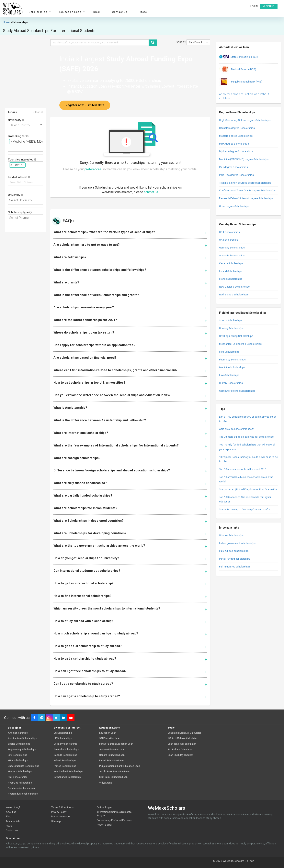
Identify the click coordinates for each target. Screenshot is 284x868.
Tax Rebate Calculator (180, 750)
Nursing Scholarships (231, 328)
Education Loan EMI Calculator (184, 733)
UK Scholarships (229, 240)
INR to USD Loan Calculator (183, 738)
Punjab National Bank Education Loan (120, 766)
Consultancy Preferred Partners (114, 820)
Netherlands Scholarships (234, 295)
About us (11, 812)
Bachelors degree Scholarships (237, 128)
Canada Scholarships (231, 263)
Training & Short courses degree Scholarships (245, 183)
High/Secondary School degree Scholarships (245, 120)
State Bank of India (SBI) (239, 57)
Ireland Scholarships (231, 271)
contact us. (151, 192)
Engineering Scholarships (22, 750)
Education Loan (73, 12)
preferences (93, 169)
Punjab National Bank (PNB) (241, 82)
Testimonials (13, 821)
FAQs (9, 826)
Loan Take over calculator (182, 744)
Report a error (104, 825)
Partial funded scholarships (235, 559)
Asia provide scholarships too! (237, 429)
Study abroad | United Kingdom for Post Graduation (248, 489)
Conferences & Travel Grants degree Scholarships (247, 190)
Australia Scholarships (232, 255)
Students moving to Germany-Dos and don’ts (245, 509)
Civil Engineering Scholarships (236, 336)
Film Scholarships (229, 352)
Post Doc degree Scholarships (236, 175)
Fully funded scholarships (234, 551)
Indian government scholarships (237, 543)
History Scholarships (231, 383)
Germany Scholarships (232, 248)
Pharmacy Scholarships (232, 360)
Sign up (269, 6)
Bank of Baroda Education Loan (116, 744)
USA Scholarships (229, 232)
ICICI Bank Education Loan (113, 777)
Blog (99, 12)
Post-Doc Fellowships (20, 783)
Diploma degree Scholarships (236, 151)
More (146, 12)
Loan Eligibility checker (180, 755)
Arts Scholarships (18, 733)
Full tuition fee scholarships (235, 567)
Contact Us (122, 12)
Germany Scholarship (65, 744)
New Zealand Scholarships (234, 287)
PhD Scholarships (18, 777)
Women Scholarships (231, 535)
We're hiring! (13, 807)
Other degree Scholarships (234, 206)
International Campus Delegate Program (114, 814)
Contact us (12, 830)
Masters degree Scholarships (236, 136)
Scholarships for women (21, 788)
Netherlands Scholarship (67, 777)
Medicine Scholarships (232, 367)
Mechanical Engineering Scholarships (240, 344)
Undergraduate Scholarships (24, 766)
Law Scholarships (229, 375)
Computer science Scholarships (237, 391)
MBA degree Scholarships (234, 144)
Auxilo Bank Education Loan (114, 772)
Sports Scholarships (231, 320)
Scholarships (40, 12)
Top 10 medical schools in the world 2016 (243, 469)
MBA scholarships (18, 761)
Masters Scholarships (20, 772)
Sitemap (56, 821)
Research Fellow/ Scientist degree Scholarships (246, 198)
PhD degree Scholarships (233, 167)
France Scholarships (231, 279)
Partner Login (104, 807)
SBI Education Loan (110, 738)
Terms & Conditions (62, 807)
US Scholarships (63, 733)
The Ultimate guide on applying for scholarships (246, 437)
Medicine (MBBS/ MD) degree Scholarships (244, 159)
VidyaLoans (106, 783)
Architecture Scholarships (22, 738)
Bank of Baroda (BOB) (238, 70)
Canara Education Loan (112, 755)
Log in (254, 6)
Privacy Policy (59, 812)
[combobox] (26, 125)
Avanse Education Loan (112, 750)
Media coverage (60, 816)
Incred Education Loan (111, 761)
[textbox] (10, 148)
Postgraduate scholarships (23, 794)
